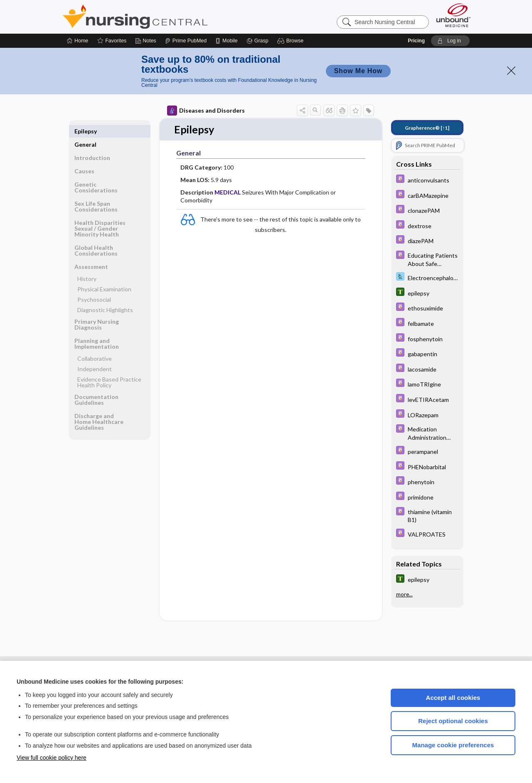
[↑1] (427, 128)
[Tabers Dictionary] (427, 293)
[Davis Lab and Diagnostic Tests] (427, 277)
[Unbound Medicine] (453, 15)
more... (404, 594)
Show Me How (358, 71)
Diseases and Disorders (206, 111)
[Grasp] (257, 41)
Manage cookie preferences (453, 745)
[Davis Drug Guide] (427, 180)
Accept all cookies (453, 698)
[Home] (78, 41)
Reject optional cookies (453, 721)
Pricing (416, 41)
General (85, 131)
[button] (292, 41)
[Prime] (186, 41)
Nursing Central (166, 17)
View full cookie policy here (52, 758)
